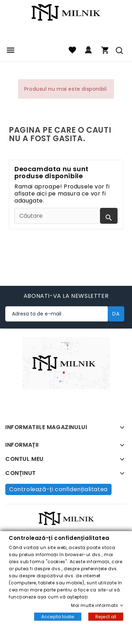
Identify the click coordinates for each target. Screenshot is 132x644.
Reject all (106, 617)
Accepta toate (58, 617)
